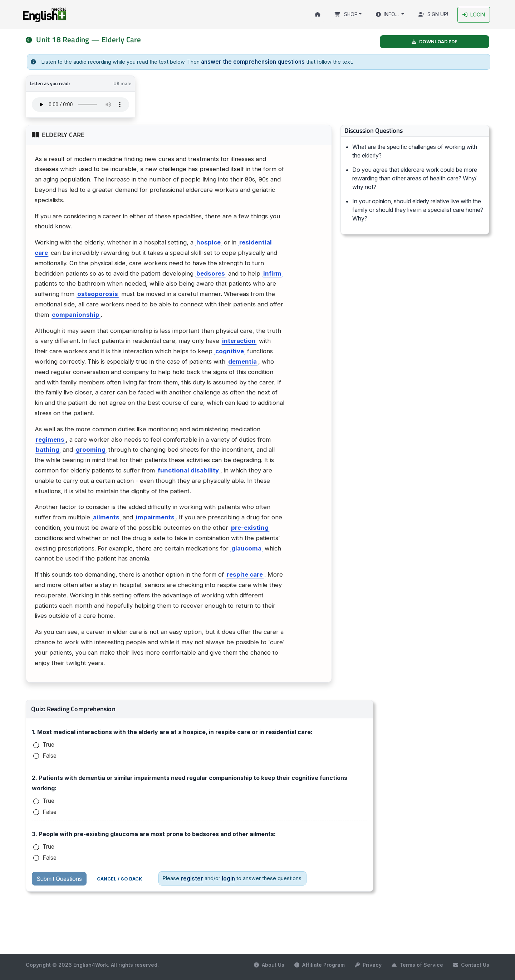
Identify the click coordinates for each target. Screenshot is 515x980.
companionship (76, 314)
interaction (239, 340)
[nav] (32, 40)
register (191, 878)
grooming (91, 449)
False (50, 755)
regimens (50, 439)
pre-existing (250, 527)
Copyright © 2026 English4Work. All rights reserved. (92, 964)
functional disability (188, 470)
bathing (48, 449)
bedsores (211, 273)
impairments (155, 517)
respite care (245, 574)
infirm (272, 273)
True (48, 744)
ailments (106, 517)
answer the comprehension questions (249, 61)
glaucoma (246, 548)
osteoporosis (98, 293)
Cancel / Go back (119, 879)
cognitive (230, 351)
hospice (209, 242)
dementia (242, 361)
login (226, 878)
